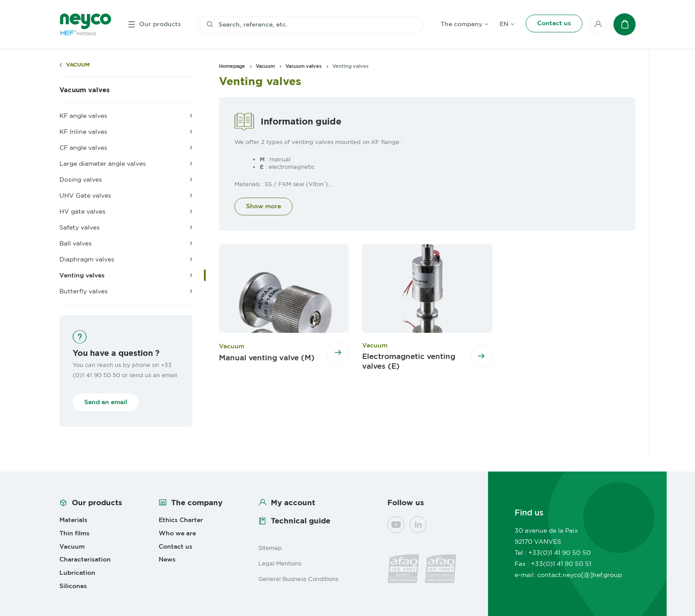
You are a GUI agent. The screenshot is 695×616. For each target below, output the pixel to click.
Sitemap (270, 548)
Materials (73, 520)
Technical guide (301, 521)
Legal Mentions (280, 563)
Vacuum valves (85, 90)
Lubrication (77, 573)
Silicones (73, 586)
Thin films (74, 533)
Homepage (232, 66)
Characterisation (85, 559)
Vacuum (78, 65)
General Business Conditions (298, 579)
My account (293, 503)
